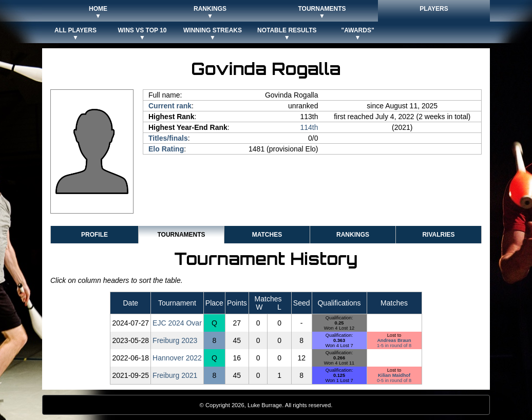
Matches (267, 235)
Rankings (353, 235)
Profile (94, 235)
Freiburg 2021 (175, 375)
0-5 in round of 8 (394, 380)
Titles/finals (168, 138)
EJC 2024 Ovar (177, 323)
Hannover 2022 (177, 358)
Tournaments (181, 235)
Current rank (170, 106)
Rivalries (438, 235)
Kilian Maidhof (394, 375)
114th (309, 127)
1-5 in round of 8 (394, 346)
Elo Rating (166, 149)
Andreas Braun (394, 340)
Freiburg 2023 (175, 340)
